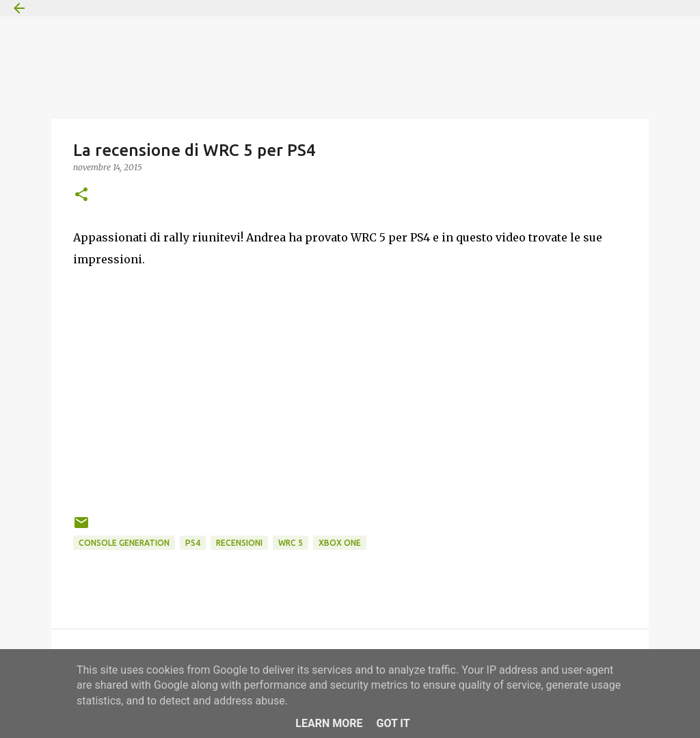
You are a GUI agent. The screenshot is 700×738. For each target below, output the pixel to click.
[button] (81, 195)
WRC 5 (291, 543)
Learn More (329, 723)
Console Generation (124, 543)
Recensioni (239, 543)
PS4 (193, 543)
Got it (393, 723)
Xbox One (340, 543)
